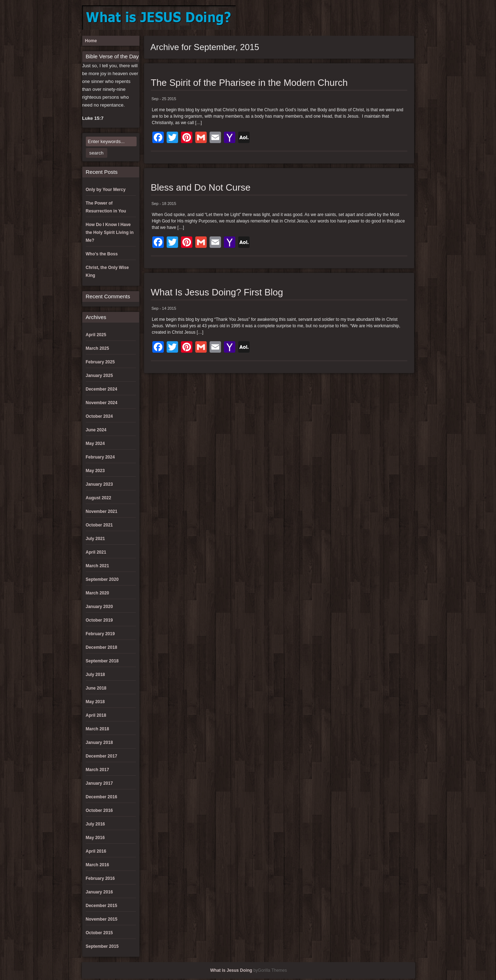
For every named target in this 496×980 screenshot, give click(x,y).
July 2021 (95, 539)
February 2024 (100, 457)
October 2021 (99, 525)
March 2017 (97, 770)
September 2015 (102, 946)
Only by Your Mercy (106, 190)
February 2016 (100, 878)
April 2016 (96, 851)
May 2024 (95, 444)
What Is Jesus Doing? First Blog (217, 292)
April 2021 (96, 552)
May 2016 (95, 838)
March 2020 (97, 593)
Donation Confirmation (324, 18)
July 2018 (95, 675)
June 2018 (96, 688)
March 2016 (97, 865)
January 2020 (99, 607)
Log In (359, 18)
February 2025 (100, 362)
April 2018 (96, 715)
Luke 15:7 (93, 118)
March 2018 (97, 729)
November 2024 (102, 403)
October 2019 (99, 620)
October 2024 (99, 416)
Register (395, 18)
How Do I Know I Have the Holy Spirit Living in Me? (110, 232)
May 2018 (95, 702)
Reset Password (407, 18)
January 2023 (99, 484)
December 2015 (102, 906)
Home (91, 41)
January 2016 (99, 892)
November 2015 (102, 919)
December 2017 (102, 756)
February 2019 (100, 634)
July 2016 (95, 824)
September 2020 (102, 579)
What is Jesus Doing (231, 970)
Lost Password (383, 18)
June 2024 (96, 430)
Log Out (371, 18)
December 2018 (102, 647)
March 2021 (97, 566)
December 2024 (102, 389)
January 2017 (99, 783)
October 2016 (99, 810)
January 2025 (99, 376)
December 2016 (102, 797)
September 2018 (102, 661)
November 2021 (102, 511)
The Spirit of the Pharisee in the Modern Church (249, 83)
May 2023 (95, 471)
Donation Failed (336, 18)
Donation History (348, 18)
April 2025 (96, 335)
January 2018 (99, 743)
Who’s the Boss (102, 254)
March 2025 (97, 348)
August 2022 (99, 498)
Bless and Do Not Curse (201, 187)
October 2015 (99, 933)
